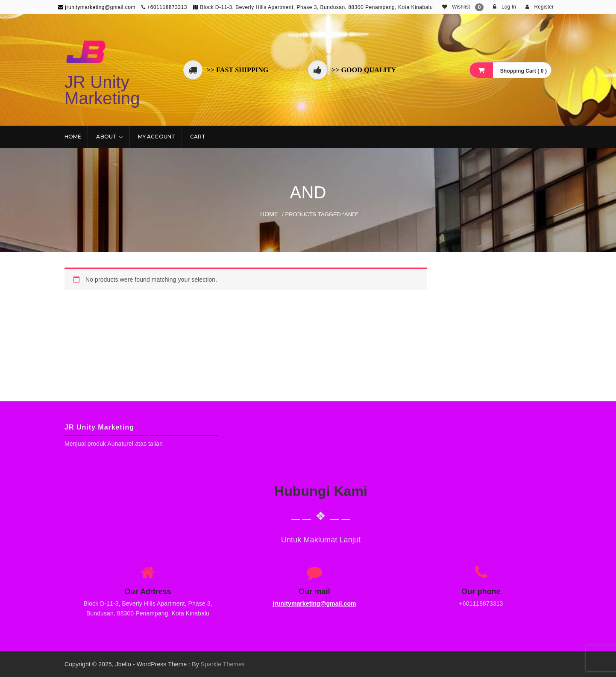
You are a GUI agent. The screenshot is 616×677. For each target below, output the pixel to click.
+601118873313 (167, 7)
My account (157, 137)
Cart (198, 137)
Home (73, 137)
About (106, 137)
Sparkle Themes (223, 664)
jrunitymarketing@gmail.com (97, 7)
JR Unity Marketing (102, 90)
